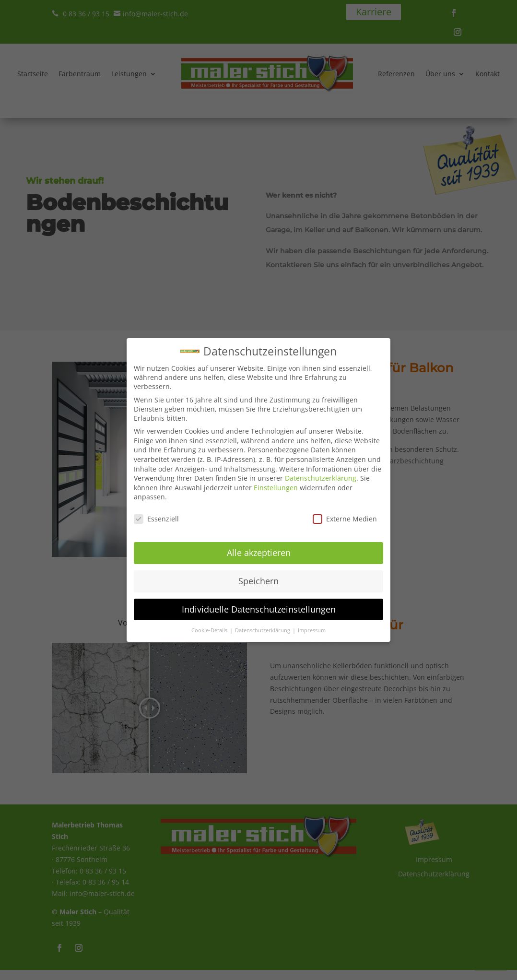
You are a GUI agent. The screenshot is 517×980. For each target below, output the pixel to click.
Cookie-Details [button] (210, 624)
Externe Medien (345, 513)
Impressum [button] (312, 624)
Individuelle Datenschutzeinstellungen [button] (259, 603)
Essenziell (156, 513)
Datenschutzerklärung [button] (263, 624)
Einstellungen (276, 481)
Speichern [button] (258, 575)
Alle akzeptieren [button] (259, 546)
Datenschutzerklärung (321, 472)
